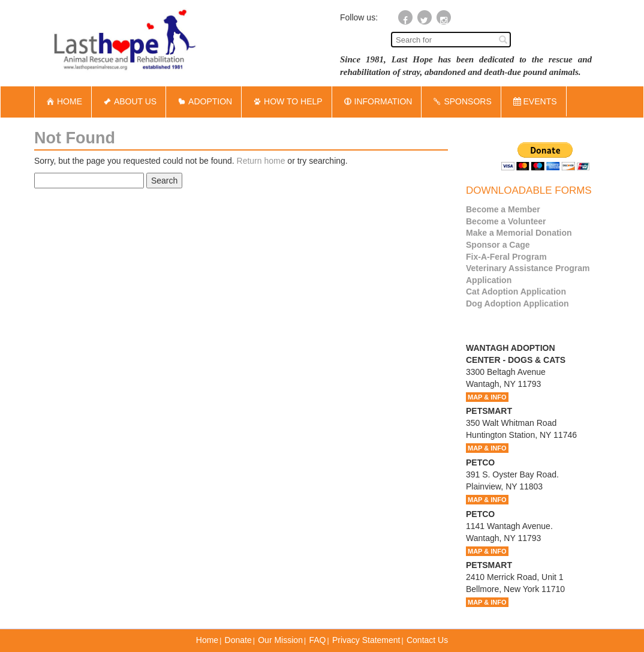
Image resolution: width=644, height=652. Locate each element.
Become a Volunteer (506, 221)
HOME (63, 101)
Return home (261, 161)
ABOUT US (129, 101)
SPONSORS (461, 101)
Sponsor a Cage (498, 245)
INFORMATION (377, 101)
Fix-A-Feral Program (506, 257)
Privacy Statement (366, 640)
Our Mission (280, 640)
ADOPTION (204, 101)
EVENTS (535, 101)
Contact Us (427, 640)
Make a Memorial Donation (519, 233)
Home (207, 640)
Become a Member (503, 209)
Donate (238, 640)
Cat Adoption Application (516, 292)
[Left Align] (503, 39)
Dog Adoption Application (517, 304)
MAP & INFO (487, 397)
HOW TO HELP (287, 101)
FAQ (317, 640)
